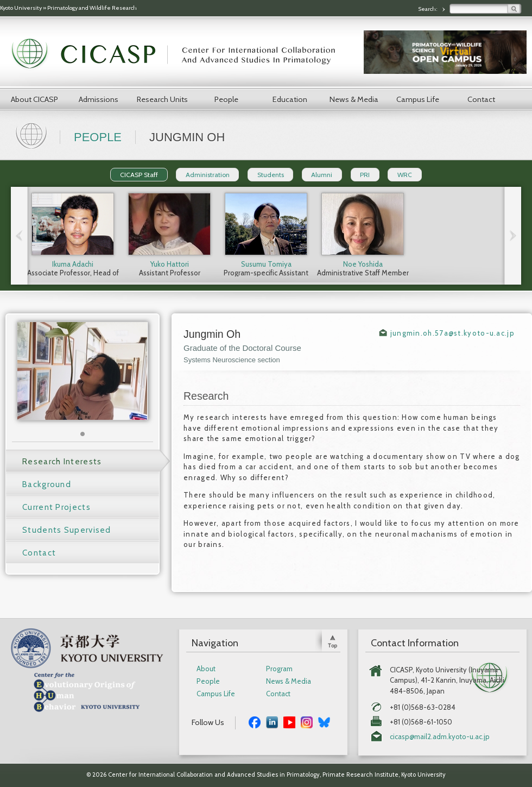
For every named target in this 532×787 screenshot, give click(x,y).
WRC (405, 175)
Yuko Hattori (170, 264)
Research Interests (62, 462)
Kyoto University (21, 8)
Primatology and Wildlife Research (92, 8)
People (226, 99)
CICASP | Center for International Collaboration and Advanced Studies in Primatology (179, 54)
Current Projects (56, 507)
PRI (365, 175)
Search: (428, 9)
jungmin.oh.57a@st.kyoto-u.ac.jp (452, 333)
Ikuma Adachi (73, 264)
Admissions (99, 99)
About (206, 669)
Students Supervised (67, 530)
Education (290, 99)
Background (47, 484)
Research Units (162, 99)
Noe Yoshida (363, 264)
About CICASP (34, 99)
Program (279, 669)
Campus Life (418, 99)
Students (271, 175)
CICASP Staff (139, 175)
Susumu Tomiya (266, 264)
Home (33, 135)
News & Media (354, 99)
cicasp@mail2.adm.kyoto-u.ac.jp (440, 737)
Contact (481, 99)
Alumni (322, 175)
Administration (208, 175)
